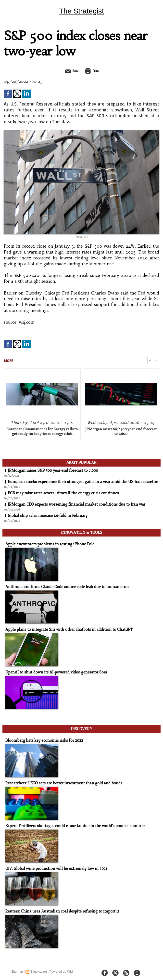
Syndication (39, 968)
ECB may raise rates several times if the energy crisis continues (63, 494)
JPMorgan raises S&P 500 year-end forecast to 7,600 (121, 432)
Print (94, 70)
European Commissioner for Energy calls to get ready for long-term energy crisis (42, 432)
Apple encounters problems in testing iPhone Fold (47, 544)
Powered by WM (61, 968)
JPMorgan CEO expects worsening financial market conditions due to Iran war (77, 505)
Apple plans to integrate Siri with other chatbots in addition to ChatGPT (65, 628)
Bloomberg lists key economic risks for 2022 (41, 738)
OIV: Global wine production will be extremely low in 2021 (53, 865)
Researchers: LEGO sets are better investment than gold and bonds (60, 780)
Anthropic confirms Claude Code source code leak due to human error (63, 586)
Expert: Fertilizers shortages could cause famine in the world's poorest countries (72, 823)
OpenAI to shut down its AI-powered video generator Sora (53, 671)
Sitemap (17, 968)
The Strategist (81, 11)
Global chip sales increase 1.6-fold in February (48, 516)
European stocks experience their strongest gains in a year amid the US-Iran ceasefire (83, 482)
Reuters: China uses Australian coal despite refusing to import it (58, 908)
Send (69, 70)
